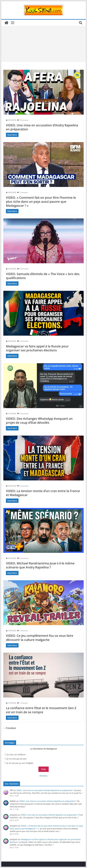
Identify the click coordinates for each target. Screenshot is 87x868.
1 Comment (22, 192)
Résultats (43, 776)
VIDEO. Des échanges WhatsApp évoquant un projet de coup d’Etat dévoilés (39, 421)
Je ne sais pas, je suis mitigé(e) (20, 763)
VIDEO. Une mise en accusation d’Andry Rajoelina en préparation (42, 127)
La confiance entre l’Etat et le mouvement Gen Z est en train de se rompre (41, 710)
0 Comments (23, 269)
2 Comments (23, 341)
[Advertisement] (43, 44)
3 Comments (23, 120)
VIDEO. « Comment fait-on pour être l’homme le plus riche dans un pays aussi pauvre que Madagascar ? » (41, 201)
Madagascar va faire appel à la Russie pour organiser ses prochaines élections (37, 348)
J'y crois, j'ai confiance (16, 755)
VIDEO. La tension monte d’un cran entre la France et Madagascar (43, 493)
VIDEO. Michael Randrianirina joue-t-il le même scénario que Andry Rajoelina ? (40, 565)
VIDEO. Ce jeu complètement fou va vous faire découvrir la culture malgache (40, 638)
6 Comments (23, 486)
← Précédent (10, 728)
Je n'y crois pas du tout (17, 759)
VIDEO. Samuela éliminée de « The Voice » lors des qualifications (43, 276)
